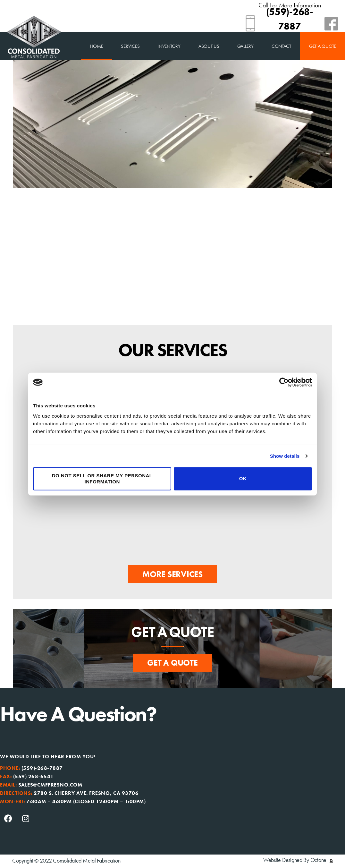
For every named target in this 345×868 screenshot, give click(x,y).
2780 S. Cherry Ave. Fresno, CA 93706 (86, 793)
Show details (285, 456)
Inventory (169, 46)
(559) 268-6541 (34, 776)
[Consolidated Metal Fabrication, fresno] (259, 790)
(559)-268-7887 (42, 768)
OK (243, 478)
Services (130, 46)
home (97, 46)
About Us (209, 46)
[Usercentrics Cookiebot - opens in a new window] (284, 382)
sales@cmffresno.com (50, 785)
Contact (281, 46)
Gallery (245, 46)
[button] (172, 574)
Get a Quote (323, 46)
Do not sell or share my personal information (102, 479)
